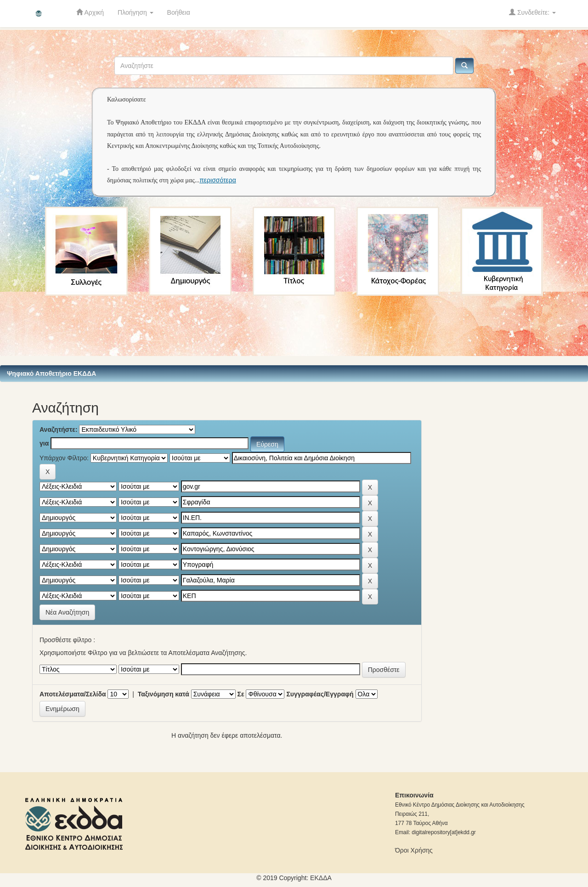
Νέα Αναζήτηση (67, 612)
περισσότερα (218, 180)
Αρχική (90, 12)
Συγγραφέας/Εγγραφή (320, 694)
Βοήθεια (179, 12)
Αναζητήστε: (59, 429)
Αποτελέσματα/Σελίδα (73, 694)
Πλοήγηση (136, 12)
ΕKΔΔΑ (321, 878)
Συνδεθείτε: (532, 12)
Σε (241, 694)
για (44, 443)
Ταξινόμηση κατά (164, 694)
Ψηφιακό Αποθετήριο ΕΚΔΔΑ (51, 373)
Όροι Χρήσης (414, 850)
